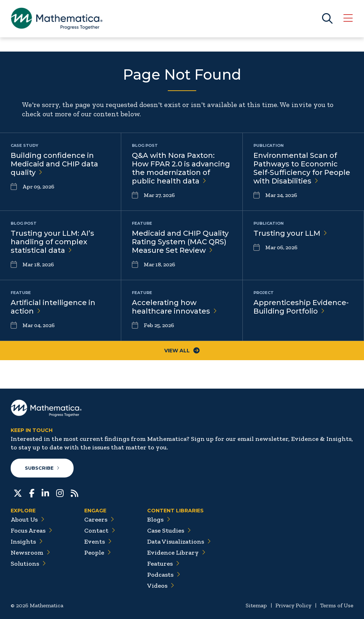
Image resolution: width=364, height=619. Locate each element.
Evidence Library (176, 553)
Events (98, 541)
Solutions (28, 564)
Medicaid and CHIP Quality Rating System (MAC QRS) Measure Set (180, 242)
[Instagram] (60, 492)
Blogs (159, 519)
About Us (28, 519)
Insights (27, 541)
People (98, 553)
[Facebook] (32, 492)
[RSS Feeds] (74, 492)
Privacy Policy (293, 605)
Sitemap (256, 605)
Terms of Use (337, 605)
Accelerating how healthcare (174, 307)
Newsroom (30, 553)
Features (163, 564)
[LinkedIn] (45, 492)
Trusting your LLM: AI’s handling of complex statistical (52, 242)
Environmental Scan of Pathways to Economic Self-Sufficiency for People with (302, 168)
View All (182, 351)
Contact (100, 530)
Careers (99, 519)
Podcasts (164, 575)
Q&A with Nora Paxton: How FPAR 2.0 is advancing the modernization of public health (181, 168)
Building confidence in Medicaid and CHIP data (54, 164)
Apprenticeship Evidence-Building (301, 307)
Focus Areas (31, 530)
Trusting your (290, 233)
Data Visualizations (179, 541)
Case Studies (169, 530)
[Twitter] (18, 492)
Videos (161, 586)
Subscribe (42, 468)
